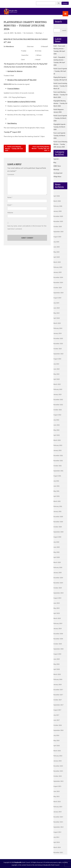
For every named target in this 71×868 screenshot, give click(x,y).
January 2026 (57, 211)
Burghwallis (18, 862)
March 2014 (57, 847)
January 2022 (57, 450)
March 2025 (57, 262)
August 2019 (57, 598)
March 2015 (57, 801)
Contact (65, 3)
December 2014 (58, 817)
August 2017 (57, 710)
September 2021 (58, 471)
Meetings (39, 33)
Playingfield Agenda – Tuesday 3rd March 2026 (60, 127)
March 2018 (57, 674)
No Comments (28, 33)
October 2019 (58, 588)
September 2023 (58, 354)
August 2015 (57, 786)
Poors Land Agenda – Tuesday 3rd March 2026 (60, 135)
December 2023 (58, 338)
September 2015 (58, 781)
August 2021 (57, 476)
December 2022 (58, 399)
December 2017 (58, 690)
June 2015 (57, 791)
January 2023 (57, 394)
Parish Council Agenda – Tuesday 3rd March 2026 (60, 118)
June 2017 (57, 720)
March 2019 (57, 618)
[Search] (59, 3)
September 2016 (58, 730)
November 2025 (58, 221)
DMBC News (57, 166)
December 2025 (58, 216)
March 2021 (57, 501)
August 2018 (57, 654)
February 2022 (58, 445)
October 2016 (58, 725)
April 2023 (57, 379)
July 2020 (56, 542)
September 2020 (58, 532)
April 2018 (57, 669)
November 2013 (58, 852)
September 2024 (58, 293)
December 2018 (58, 634)
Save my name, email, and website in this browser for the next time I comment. (27, 227)
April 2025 (57, 257)
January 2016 (57, 761)
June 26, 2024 (8, 33)
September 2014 (58, 827)
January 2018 (57, 684)
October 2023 (58, 349)
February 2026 (58, 206)
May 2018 (56, 664)
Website (10, 212)
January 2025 (57, 272)
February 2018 (58, 679)
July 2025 (56, 242)
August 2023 (57, 359)
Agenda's (56, 159)
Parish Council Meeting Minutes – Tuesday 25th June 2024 (14, 148)
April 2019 (57, 613)
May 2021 (56, 491)
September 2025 (58, 232)
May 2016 (56, 740)
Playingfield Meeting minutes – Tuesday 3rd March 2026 (60, 103)
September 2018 (58, 649)
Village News (57, 176)
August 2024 (57, 298)
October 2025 (58, 226)
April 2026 (57, 196)
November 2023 (58, 343)
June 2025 (57, 247)
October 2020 (58, 527)
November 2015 (58, 771)
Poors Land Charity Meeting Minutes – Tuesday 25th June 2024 (40, 148)
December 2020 (58, 516)
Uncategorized (58, 173)
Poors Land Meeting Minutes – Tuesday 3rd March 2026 (60, 95)
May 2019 (56, 608)
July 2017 (56, 715)
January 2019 (57, 628)
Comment (11, 174)
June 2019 (57, 603)
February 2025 (58, 267)
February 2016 (58, 756)
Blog (55, 162)
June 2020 (57, 547)
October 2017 (58, 700)
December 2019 (58, 578)
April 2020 (57, 557)
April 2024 (57, 318)
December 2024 (58, 277)
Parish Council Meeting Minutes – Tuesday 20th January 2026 (60, 144)
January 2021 (57, 511)
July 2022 (56, 420)
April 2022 (57, 435)
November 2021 (58, 461)
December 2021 (58, 455)
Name (9, 197)
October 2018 (58, 644)
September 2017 (58, 705)
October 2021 (58, 466)
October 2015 (58, 776)
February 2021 (58, 506)
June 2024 (57, 308)
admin (19, 33)
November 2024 (58, 282)
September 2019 (58, 593)
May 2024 (56, 313)
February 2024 (58, 328)
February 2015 (58, 807)
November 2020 (58, 522)
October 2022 (58, 410)
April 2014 (57, 842)
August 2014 (57, 832)
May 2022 (56, 430)
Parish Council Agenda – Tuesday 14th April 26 (60, 71)
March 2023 (57, 384)
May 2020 (56, 552)
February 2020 (58, 567)
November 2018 (58, 639)
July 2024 (56, 303)
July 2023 (56, 364)
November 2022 (58, 405)
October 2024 (58, 287)
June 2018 (57, 659)
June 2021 (57, 486)
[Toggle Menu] (65, 14)
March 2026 (57, 201)
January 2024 (57, 333)
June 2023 (57, 369)
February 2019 (58, 623)
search (64, 30)
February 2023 (58, 389)
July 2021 (56, 481)
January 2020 (57, 572)
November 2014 (58, 822)
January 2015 (57, 812)
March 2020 (57, 562)
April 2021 (57, 496)
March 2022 (57, 440)
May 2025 (56, 252)
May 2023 (56, 374)
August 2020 (57, 537)
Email (9, 205)
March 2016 (57, 751)
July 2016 (56, 735)
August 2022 (57, 415)
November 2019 (58, 583)
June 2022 (57, 425)
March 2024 (57, 323)
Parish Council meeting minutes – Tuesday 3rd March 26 (60, 86)
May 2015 (56, 796)
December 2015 (58, 766)
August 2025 (57, 237)
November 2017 (58, 695)
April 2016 (57, 745)
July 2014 (56, 837)
